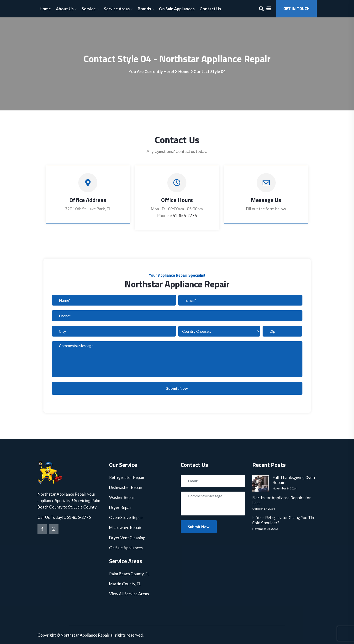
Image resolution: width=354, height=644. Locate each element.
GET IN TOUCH (296, 9)
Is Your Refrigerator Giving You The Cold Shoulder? (284, 520)
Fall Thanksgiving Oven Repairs (294, 480)
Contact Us (210, 9)
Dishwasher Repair (126, 487)
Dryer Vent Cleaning (127, 538)
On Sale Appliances (177, 9)
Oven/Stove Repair (126, 517)
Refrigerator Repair (127, 477)
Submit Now (177, 388)
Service (89, 9)
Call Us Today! (51, 517)
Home (45, 9)
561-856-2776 (184, 216)
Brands (144, 9)
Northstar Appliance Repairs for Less (282, 500)
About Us (65, 9)
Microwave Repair (125, 527)
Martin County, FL (125, 584)
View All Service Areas (129, 594)
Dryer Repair (121, 507)
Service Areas (117, 9)
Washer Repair (122, 497)
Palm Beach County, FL (129, 574)
